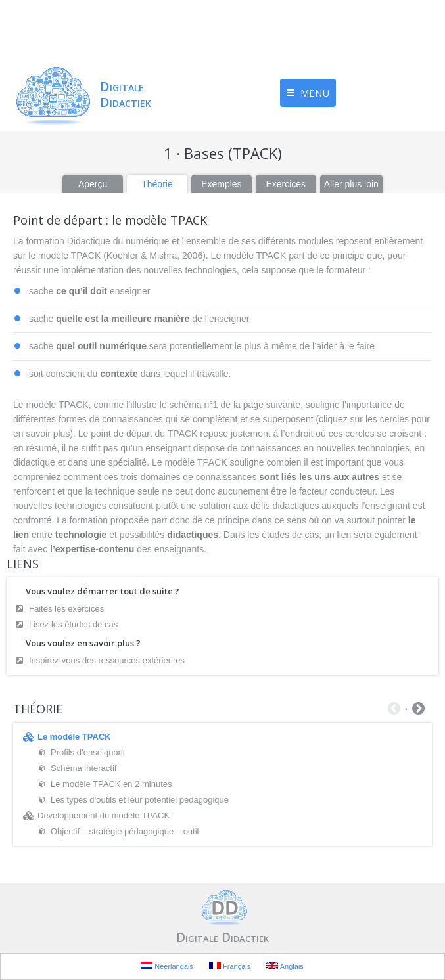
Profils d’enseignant (88, 752)
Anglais (285, 966)
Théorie (157, 184)
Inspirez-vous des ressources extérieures (107, 660)
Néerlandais (167, 966)
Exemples (221, 184)
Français (230, 966)
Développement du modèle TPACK (104, 815)
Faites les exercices (66, 609)
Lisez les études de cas (73, 624)
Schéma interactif (83, 768)
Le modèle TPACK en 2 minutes (111, 784)
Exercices (286, 184)
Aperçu (93, 184)
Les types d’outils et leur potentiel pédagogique (140, 800)
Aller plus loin (351, 184)
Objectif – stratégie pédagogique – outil (125, 831)
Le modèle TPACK (74, 737)
